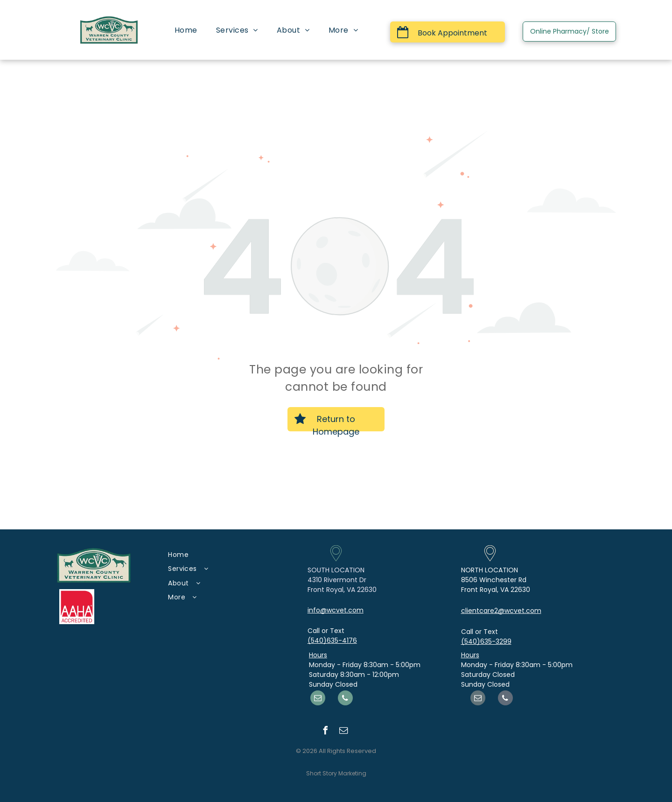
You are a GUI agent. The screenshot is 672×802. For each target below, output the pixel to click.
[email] (318, 699)
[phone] (345, 699)
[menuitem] (186, 30)
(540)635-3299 (486, 641)
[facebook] (325, 732)
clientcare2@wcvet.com (501, 611)
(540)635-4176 (332, 640)
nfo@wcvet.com (336, 610)
